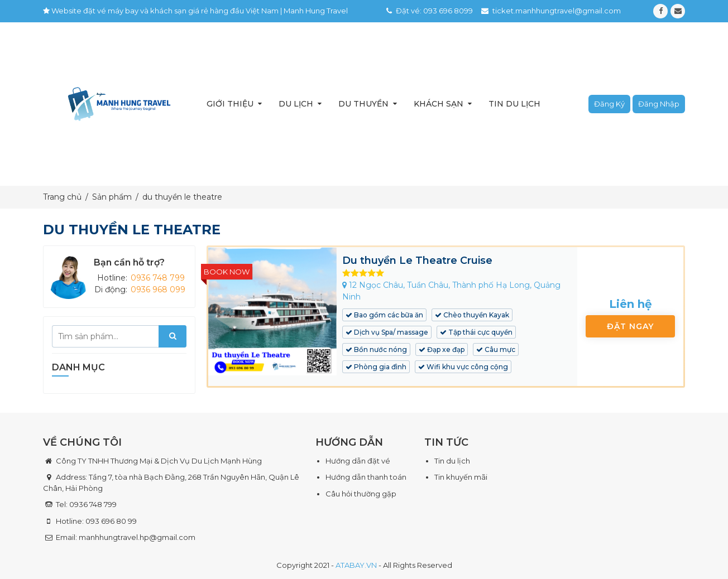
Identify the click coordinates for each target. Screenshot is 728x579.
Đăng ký (609, 104)
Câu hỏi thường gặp (361, 494)
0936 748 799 (158, 278)
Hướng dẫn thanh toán (366, 477)
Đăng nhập (659, 104)
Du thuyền (363, 104)
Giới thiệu (230, 104)
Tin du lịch (514, 104)
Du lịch (296, 104)
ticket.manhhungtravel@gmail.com (557, 11)
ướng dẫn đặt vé (361, 461)
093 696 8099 (448, 11)
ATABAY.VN (356, 565)
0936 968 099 (158, 289)
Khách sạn (439, 104)
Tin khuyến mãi (461, 477)
